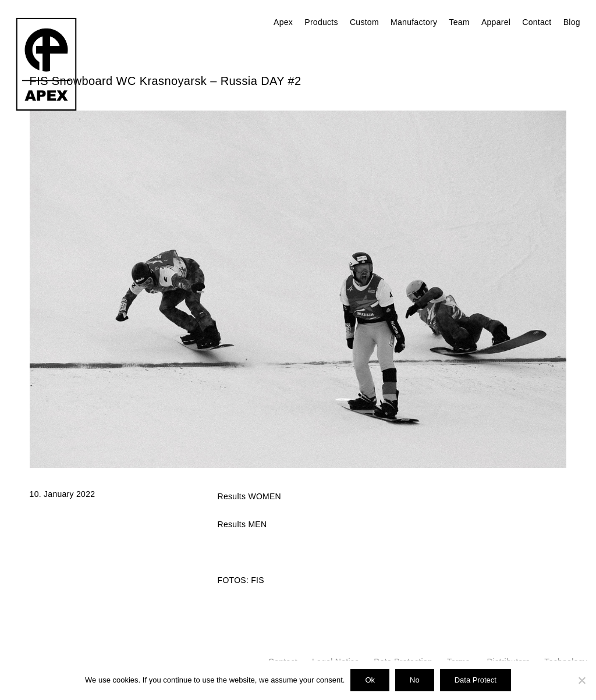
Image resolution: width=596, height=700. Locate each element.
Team (459, 22)
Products (321, 22)
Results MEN (242, 524)
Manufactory (414, 22)
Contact (537, 22)
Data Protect (476, 680)
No (415, 680)
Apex (283, 22)
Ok (370, 680)
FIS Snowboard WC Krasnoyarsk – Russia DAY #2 (166, 81)
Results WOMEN (249, 496)
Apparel (496, 22)
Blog (572, 22)
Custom (364, 22)
